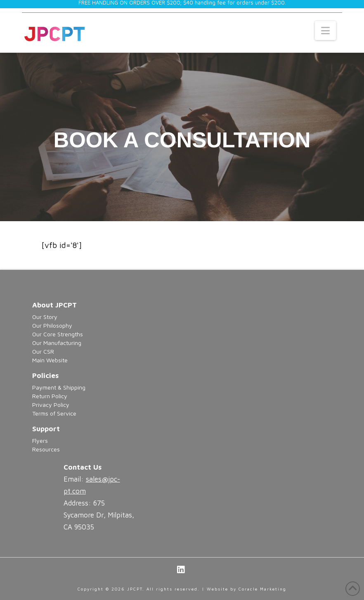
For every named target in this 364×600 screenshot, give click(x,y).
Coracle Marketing (262, 589)
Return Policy (50, 396)
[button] (325, 31)
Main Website (50, 360)
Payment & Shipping (59, 387)
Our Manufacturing (57, 343)
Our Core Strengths (58, 334)
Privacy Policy (51, 405)
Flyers (40, 441)
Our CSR (43, 351)
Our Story (45, 317)
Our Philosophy (52, 325)
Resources (46, 449)
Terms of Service (54, 413)
